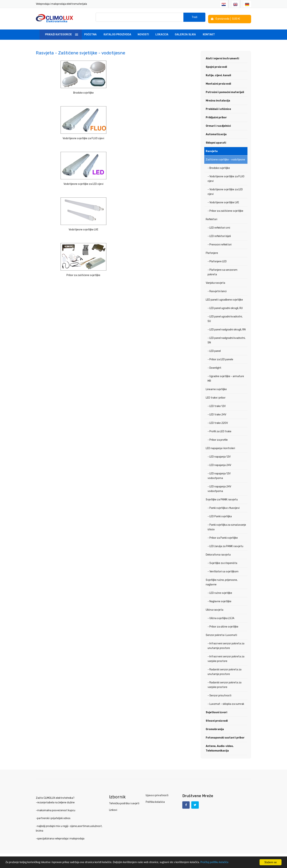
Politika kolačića (155, 801)
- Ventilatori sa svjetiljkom (223, 571)
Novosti (143, 34)
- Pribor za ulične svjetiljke (223, 626)
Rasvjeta (212, 150)
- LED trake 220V (218, 422)
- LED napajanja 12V (219, 456)
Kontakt (209, 34)
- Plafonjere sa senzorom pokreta (222, 271)
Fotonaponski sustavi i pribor (225, 737)
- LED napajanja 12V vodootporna (219, 475)
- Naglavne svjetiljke (219, 600)
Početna (90, 34)
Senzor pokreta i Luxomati (221, 634)
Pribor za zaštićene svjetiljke (116, 136)
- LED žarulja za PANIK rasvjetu (225, 545)
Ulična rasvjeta (215, 609)
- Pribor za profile (218, 439)
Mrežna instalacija (218, 100)
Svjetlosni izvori (216, 711)
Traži (194, 18)
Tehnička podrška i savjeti (124, 803)
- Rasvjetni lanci (217, 290)
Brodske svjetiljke (61, 91)
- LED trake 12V (217, 405)
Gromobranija (215, 728)
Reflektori (211, 218)
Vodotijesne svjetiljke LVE (61, 136)
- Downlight (214, 367)
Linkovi (113, 809)
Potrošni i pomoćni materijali (225, 91)
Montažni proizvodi (218, 83)
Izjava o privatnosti (157, 794)
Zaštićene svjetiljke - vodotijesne (225, 159)
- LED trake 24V (217, 414)
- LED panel (214, 350)
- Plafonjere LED (217, 261)
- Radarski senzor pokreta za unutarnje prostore (224, 671)
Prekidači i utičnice (218, 108)
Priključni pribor (216, 117)
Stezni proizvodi (217, 720)
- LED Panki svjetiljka (220, 516)
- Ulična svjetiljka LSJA (221, 617)
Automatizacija (216, 133)
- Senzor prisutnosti (219, 695)
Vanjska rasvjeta (215, 282)
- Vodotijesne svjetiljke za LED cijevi (225, 191)
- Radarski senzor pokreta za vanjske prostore (224, 684)
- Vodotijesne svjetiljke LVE (223, 202)
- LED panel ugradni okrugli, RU (225, 307)
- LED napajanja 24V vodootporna (219, 488)
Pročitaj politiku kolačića (232, 863)
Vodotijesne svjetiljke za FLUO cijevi (116, 91)
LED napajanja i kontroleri (220, 447)
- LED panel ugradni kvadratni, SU (225, 318)
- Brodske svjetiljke (219, 167)
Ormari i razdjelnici (218, 125)
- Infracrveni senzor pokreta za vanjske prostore (226, 658)
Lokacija (162, 34)
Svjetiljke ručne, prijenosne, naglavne (222, 581)
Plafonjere (212, 252)
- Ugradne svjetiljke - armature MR (226, 378)
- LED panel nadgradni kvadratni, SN (227, 339)
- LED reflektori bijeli (219, 235)
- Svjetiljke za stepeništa (222, 562)
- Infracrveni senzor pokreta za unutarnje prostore (226, 645)
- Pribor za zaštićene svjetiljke (225, 210)
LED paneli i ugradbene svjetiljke (224, 299)
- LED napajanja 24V (219, 464)
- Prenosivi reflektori (220, 244)
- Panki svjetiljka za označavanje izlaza (227, 526)
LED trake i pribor (216, 397)
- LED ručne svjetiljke (220, 592)
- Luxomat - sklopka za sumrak (226, 703)
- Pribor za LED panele (220, 359)
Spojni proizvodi (216, 66)
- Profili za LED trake (219, 431)
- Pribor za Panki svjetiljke (223, 537)
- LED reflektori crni (219, 227)
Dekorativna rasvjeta (218, 554)
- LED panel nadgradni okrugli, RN (227, 329)
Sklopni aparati (216, 142)
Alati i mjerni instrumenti (222, 58)
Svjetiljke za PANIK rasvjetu (222, 499)
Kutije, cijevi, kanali (218, 74)
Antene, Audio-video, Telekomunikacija (220, 747)
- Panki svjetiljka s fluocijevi (224, 507)
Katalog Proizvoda (117, 34)
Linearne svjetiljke (216, 388)
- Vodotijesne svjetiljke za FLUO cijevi (226, 178)
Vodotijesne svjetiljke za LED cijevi (171, 91)
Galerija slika (185, 34)
